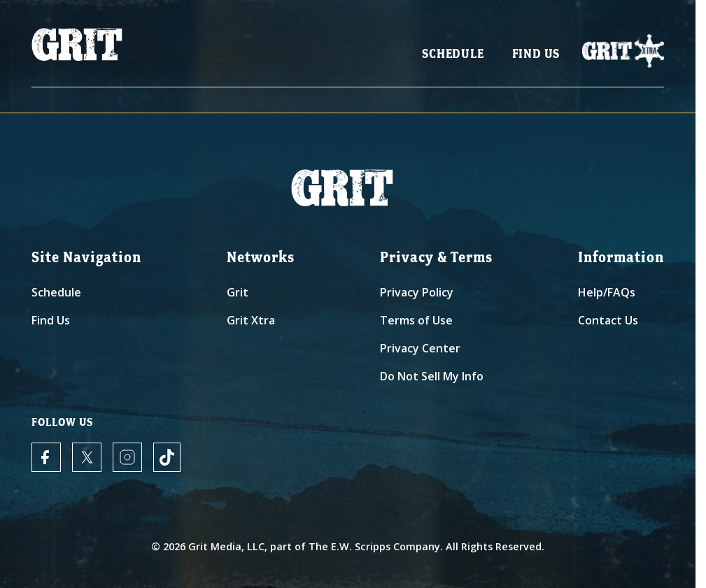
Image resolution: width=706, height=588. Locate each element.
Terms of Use (416, 320)
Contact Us (608, 320)
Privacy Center (420, 348)
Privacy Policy (417, 292)
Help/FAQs (607, 292)
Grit (238, 292)
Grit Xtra (251, 320)
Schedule (453, 56)
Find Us (536, 56)
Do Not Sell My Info (432, 376)
